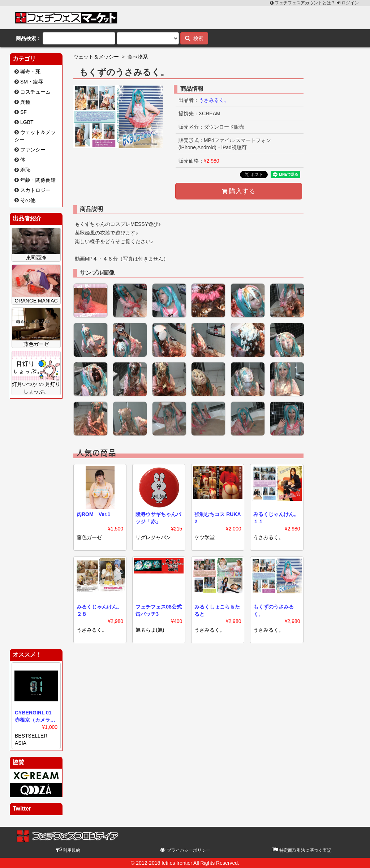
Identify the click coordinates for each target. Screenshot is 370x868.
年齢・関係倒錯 (38, 180)
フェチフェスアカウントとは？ (303, 3)
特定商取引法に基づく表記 (302, 850)
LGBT (27, 122)
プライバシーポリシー (185, 850)
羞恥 (25, 170)
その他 (28, 200)
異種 (25, 102)
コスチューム (35, 92)
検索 (194, 38)
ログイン (348, 3)
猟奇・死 (30, 72)
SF (23, 112)
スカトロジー (35, 190)
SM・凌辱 (32, 82)
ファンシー (33, 150)
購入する (238, 191)
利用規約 (68, 850)
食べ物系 (138, 57)
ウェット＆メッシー (96, 57)
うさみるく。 (214, 100)
